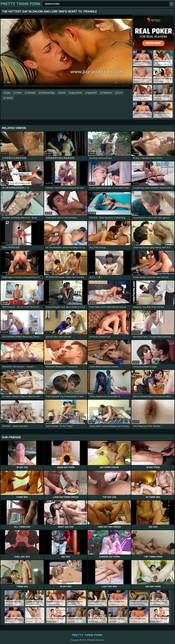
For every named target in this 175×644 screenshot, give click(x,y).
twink (19, 93)
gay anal (92, 93)
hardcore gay (48, 93)
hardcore (107, 93)
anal (63, 93)
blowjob (31, 93)
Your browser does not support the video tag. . (66, 52)
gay (8, 93)
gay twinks (77, 93)
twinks (9, 98)
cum (120, 93)
